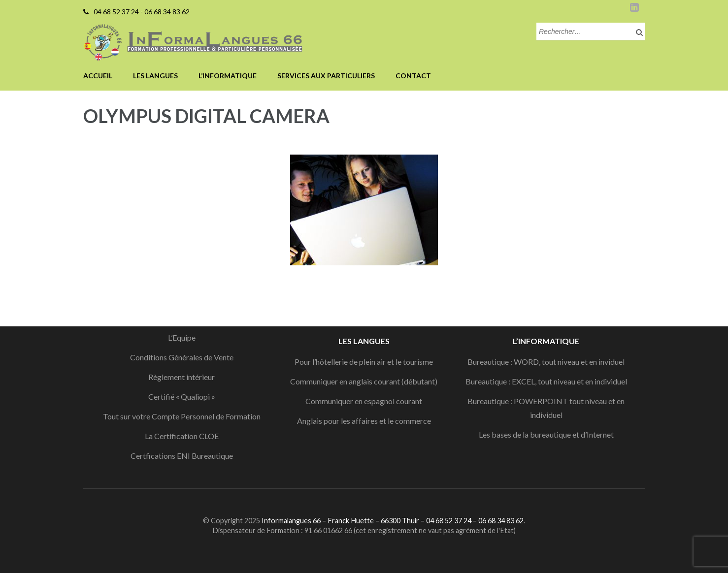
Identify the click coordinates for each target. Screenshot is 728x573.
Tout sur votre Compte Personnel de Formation (182, 416)
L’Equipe (182, 337)
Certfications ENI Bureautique (182, 456)
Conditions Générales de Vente (182, 357)
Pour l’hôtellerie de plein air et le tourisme (364, 362)
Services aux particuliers (326, 76)
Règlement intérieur (182, 377)
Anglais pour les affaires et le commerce (364, 421)
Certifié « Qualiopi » (182, 397)
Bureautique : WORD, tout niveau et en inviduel (546, 362)
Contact (413, 76)
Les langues (155, 76)
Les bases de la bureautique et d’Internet (546, 434)
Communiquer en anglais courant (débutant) (364, 381)
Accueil (98, 76)
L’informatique (228, 76)
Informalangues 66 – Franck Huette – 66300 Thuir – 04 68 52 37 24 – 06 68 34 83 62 (393, 521)
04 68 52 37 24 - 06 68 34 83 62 (142, 12)
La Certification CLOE (182, 436)
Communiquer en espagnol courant (364, 401)
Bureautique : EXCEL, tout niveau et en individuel (546, 381)
